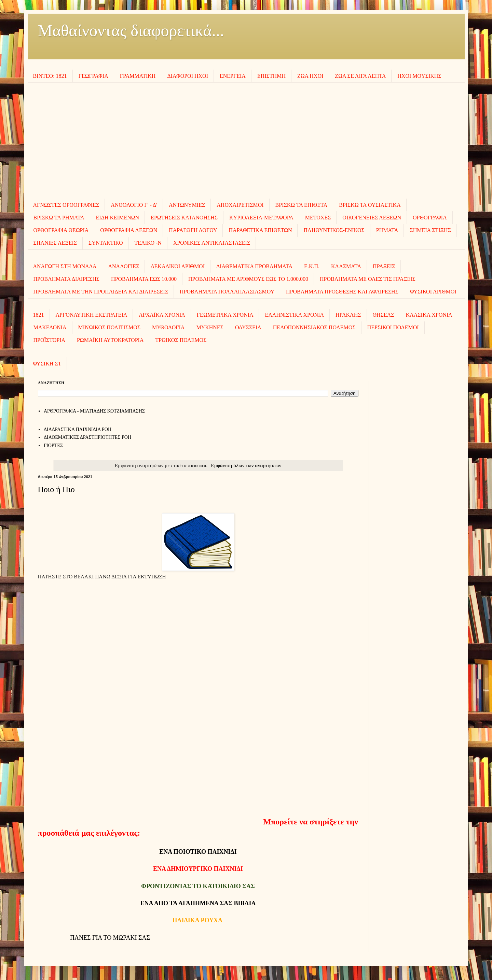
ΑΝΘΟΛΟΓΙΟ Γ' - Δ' (134, 205)
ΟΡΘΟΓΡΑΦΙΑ (430, 218)
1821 (39, 315)
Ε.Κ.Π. (312, 266)
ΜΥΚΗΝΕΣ (210, 327)
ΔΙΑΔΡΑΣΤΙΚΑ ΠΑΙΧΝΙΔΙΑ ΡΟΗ (78, 429)
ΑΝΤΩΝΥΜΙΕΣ (187, 205)
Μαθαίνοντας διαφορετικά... (131, 31)
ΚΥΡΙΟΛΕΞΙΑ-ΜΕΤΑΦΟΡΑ (261, 218)
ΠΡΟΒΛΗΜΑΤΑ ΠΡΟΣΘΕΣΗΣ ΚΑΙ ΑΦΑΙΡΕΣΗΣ (342, 292)
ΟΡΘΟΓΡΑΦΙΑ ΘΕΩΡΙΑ (61, 230)
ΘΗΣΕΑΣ (384, 315)
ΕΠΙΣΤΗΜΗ (271, 76)
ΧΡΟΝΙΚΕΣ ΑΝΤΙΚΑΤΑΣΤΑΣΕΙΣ (212, 243)
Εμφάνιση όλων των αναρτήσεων (246, 465)
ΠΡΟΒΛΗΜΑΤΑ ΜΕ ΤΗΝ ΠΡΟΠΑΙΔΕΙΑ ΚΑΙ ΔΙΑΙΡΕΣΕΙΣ (101, 292)
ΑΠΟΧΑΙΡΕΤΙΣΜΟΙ (240, 205)
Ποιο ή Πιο (56, 489)
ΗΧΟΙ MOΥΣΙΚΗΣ (419, 76)
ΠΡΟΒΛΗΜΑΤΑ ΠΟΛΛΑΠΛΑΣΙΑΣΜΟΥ (227, 292)
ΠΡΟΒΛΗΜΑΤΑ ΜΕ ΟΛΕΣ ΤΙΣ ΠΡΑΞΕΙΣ (368, 279)
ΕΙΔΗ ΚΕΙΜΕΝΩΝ (118, 218)
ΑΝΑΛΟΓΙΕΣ (124, 266)
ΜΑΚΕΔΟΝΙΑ (50, 327)
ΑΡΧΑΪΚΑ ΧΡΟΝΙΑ (162, 315)
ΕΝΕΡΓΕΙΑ (233, 76)
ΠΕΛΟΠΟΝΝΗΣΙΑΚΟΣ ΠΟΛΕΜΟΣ (314, 327)
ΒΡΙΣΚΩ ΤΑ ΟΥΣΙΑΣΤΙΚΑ (370, 205)
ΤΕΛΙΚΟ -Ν (148, 243)
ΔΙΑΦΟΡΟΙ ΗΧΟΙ (188, 76)
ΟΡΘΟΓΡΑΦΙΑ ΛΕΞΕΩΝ (129, 230)
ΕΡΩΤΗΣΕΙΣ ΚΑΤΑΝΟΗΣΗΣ (184, 218)
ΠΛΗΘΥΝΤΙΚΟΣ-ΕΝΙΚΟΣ (334, 230)
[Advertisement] (246, 141)
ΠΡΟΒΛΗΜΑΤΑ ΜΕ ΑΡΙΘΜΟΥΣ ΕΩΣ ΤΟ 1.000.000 (248, 279)
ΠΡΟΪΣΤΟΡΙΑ (49, 340)
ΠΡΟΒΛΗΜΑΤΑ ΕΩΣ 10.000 (144, 279)
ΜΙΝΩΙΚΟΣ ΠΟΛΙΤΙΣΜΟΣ (109, 327)
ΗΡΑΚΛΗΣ (348, 315)
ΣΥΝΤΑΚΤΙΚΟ (106, 243)
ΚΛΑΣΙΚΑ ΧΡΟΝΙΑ (429, 315)
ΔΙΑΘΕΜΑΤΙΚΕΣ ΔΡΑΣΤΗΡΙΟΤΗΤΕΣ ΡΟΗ (87, 437)
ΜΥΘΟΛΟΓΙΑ (168, 327)
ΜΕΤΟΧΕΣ (318, 218)
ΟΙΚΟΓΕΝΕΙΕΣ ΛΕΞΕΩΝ (372, 218)
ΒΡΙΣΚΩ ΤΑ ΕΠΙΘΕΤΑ (302, 205)
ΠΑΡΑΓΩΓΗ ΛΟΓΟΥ (193, 230)
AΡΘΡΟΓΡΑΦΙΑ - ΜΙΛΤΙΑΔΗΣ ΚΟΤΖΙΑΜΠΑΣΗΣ (94, 411)
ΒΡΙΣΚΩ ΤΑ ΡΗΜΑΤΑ (59, 218)
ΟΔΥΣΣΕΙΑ (248, 327)
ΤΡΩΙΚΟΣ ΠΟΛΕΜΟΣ (181, 340)
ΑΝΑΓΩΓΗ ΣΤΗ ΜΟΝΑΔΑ (65, 266)
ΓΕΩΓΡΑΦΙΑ (93, 76)
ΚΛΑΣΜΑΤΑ (346, 266)
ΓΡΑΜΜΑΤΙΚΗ (138, 76)
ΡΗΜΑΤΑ (387, 230)
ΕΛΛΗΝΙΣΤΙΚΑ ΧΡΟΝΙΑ (294, 315)
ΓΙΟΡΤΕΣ (53, 445)
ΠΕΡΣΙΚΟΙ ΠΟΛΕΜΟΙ (393, 327)
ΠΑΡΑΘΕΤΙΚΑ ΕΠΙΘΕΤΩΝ (260, 230)
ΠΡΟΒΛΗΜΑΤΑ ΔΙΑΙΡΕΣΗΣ (67, 279)
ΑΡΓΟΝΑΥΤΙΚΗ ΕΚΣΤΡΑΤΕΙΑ (92, 315)
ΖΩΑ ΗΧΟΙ (310, 76)
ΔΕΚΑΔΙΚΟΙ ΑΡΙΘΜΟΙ (178, 266)
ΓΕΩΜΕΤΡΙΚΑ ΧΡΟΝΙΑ (225, 315)
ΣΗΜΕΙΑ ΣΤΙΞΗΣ (430, 230)
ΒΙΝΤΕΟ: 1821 (50, 76)
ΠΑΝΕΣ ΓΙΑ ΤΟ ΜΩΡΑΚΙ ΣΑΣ (110, 938)
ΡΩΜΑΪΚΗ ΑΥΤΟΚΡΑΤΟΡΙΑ (110, 340)
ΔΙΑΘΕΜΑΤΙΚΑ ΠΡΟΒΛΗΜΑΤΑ (254, 266)
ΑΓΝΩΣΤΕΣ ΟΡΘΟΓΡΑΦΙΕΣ (66, 205)
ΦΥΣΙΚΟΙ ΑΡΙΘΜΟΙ (433, 292)
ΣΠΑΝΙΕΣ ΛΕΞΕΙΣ (55, 243)
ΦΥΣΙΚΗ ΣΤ (47, 364)
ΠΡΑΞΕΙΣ (384, 266)
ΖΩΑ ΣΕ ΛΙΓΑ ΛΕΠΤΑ (360, 76)
